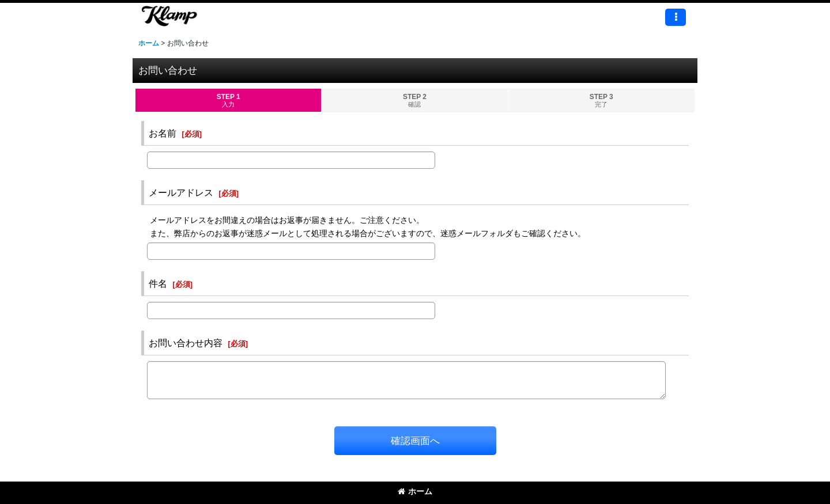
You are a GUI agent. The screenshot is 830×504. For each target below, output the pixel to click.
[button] (676, 17)
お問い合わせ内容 (186, 343)
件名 (158, 283)
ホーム (415, 491)
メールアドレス (181, 192)
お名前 (163, 133)
